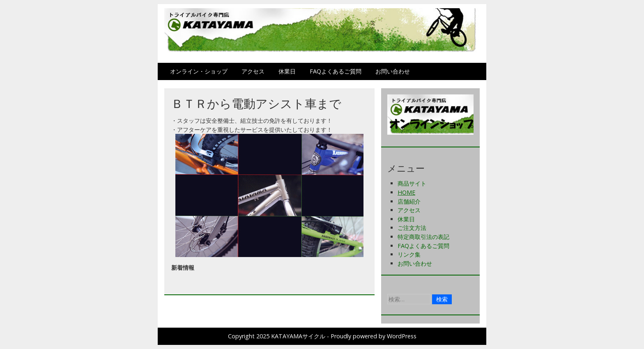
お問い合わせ (393, 71)
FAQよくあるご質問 (336, 71)
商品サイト (412, 183)
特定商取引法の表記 (423, 237)
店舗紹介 (409, 201)
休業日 (287, 71)
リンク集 (409, 254)
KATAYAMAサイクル (298, 336)
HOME (406, 192)
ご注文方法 (412, 228)
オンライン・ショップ (199, 71)
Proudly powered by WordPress (374, 336)
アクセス (253, 71)
